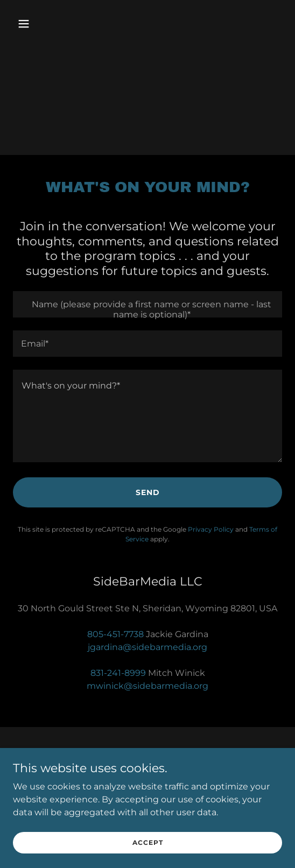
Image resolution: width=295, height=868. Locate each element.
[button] (33, 24)
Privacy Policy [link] (211, 529)
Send (148, 492)
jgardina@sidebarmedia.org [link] (147, 647)
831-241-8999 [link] (118, 673)
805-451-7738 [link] (115, 634)
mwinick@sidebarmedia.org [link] (147, 686)
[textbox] (147, 304)
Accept (148, 842)
